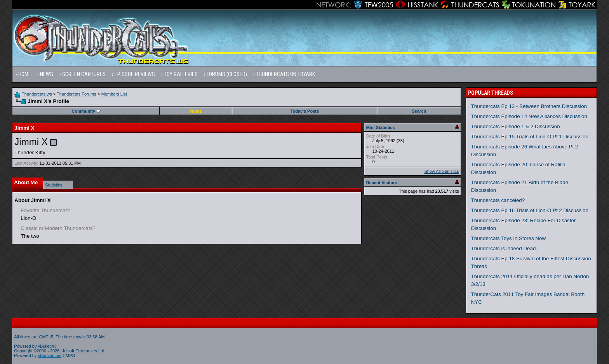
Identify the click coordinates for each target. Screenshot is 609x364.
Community (86, 111)
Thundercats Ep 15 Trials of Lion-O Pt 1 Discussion (530, 137)
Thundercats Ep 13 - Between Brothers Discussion (529, 106)
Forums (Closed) (227, 74)
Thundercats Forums (76, 94)
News (47, 74)
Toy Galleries (181, 74)
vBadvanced (50, 355)
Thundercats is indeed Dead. (504, 248)
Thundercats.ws (37, 94)
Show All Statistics (441, 171)
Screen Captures (84, 74)
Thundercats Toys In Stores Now (508, 238)
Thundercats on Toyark (285, 74)
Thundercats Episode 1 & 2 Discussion (516, 126)
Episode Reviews (135, 74)
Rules (196, 111)
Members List (114, 94)
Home (25, 74)
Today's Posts (305, 111)
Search (419, 111)
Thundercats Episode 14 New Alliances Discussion (529, 116)
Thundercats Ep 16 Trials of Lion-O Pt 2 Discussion (530, 210)
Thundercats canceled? (498, 200)
